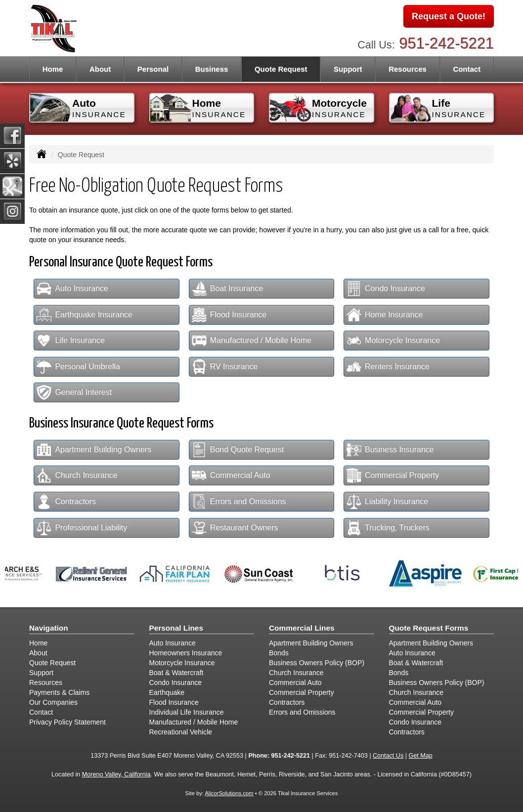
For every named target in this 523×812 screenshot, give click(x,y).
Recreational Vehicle (181, 732)
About (100, 69)
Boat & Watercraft (176, 673)
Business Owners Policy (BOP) (317, 663)
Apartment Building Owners (94, 450)
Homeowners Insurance (186, 653)
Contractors (66, 502)
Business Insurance (390, 450)
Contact (467, 69)
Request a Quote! (449, 16)
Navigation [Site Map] (49, 628)
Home (53, 69)
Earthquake (167, 692)
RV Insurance (225, 367)
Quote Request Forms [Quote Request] (429, 628)
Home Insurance (385, 315)
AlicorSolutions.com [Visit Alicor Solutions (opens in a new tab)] (229, 793)
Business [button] (212, 69)
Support (41, 673)
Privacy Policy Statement (67, 722)
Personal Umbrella (78, 367)
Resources (46, 683)
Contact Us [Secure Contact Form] (388, 756)
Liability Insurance (387, 502)
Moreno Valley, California (116, 774)
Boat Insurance (228, 289)
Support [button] (348, 69)
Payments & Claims (59, 692)
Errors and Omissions (239, 502)
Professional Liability (82, 528)
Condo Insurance (386, 289)
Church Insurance (77, 475)
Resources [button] (408, 69)
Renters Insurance (388, 367)
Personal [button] (153, 69)
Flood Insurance (229, 315)
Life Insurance (71, 341)
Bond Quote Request (238, 450)
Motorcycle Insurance (393, 341)
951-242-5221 (446, 43)
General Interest (74, 392)
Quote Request (52, 663)
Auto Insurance (72, 289)
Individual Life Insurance (187, 712)
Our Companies (53, 702)
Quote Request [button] (281, 69)
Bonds (279, 653)
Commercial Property (393, 475)
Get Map (421, 756)
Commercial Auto (231, 475)
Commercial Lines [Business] (302, 628)
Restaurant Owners (235, 528)
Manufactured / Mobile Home (252, 341)
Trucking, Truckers (388, 528)
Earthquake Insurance (85, 315)
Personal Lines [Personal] (176, 628)
